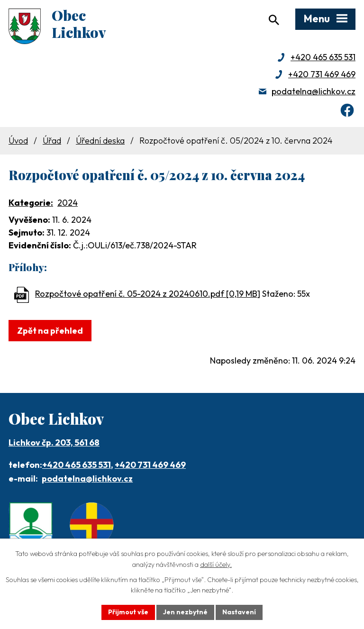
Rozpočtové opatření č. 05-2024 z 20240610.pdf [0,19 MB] (148, 294)
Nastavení (239, 612)
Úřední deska (100, 141)
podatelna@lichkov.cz (314, 91)
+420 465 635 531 (323, 57)
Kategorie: (31, 203)
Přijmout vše (128, 612)
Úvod (18, 141)
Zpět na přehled (50, 331)
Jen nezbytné (185, 612)
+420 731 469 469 (322, 74)
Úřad (52, 141)
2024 (68, 203)
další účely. (216, 565)
